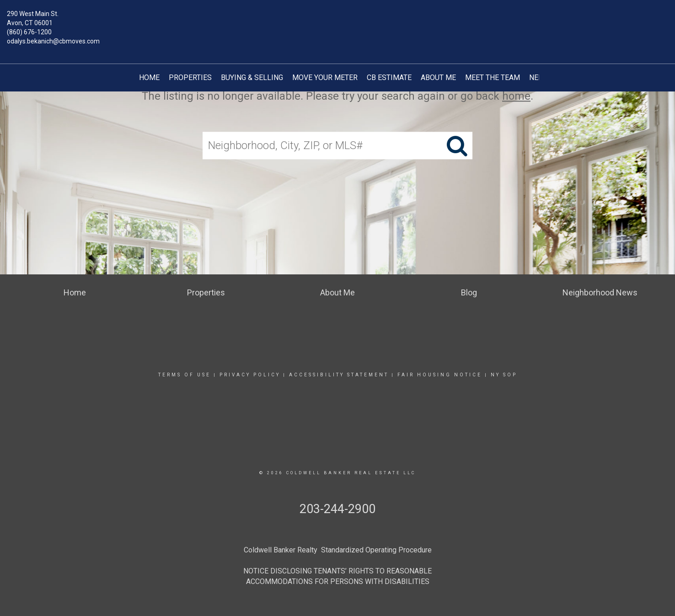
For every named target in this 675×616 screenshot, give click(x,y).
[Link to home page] (337, 21)
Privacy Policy (250, 375)
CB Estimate (389, 78)
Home (149, 78)
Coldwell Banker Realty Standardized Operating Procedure (338, 550)
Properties (190, 78)
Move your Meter (325, 78)
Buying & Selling (252, 78)
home (516, 96)
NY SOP (504, 375)
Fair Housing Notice (440, 375)
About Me (438, 78)
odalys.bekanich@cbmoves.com (53, 41)
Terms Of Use (185, 375)
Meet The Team (493, 78)
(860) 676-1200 (29, 32)
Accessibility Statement (339, 375)
